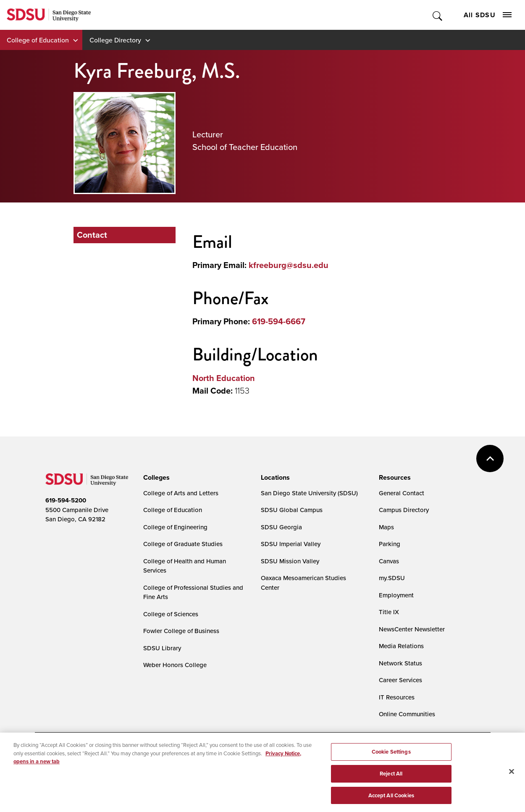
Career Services (400, 680)
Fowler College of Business (181, 631)
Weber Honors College (175, 665)
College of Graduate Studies (183, 544)
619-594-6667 (279, 321)
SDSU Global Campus (292, 510)
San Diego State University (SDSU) (309, 493)
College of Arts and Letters (181, 493)
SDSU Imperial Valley (291, 544)
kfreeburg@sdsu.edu (289, 265)
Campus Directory (404, 510)
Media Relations (401, 646)
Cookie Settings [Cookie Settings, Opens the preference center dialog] (391, 755)
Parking (390, 544)
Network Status (400, 663)
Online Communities (407, 714)
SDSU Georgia (281, 527)
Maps (386, 527)
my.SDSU (392, 578)
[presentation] (155, 478)
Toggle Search (438, 15)
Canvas (389, 561)
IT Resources (397, 697)
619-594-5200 (66, 500)
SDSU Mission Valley (290, 561)
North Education (224, 378)
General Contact (402, 493)
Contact (92, 235)
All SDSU (488, 15)
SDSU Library (162, 648)
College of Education (38, 40)
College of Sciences (171, 614)
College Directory (115, 40)
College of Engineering (175, 527)
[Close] (512, 775)
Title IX (389, 612)
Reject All (391, 777)
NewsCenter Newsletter (412, 629)
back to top (490, 459)
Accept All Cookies (391, 798)
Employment (396, 595)
